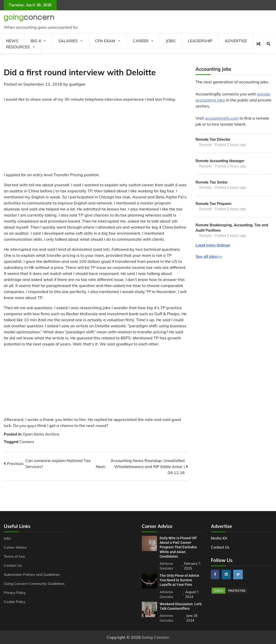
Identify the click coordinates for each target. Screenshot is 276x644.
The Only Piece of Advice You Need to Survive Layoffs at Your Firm (179, 580)
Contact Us (13, 565)
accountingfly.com (222, 118)
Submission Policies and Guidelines (32, 575)
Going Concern (155, 637)
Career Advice (15, 547)
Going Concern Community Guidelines (34, 584)
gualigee (77, 84)
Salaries (68, 41)
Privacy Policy (15, 593)
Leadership (200, 41)
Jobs (171, 41)
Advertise (236, 41)
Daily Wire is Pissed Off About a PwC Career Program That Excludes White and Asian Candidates (178, 547)
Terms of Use (14, 556)
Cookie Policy (14, 602)
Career (141, 41)
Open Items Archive (41, 434)
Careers (27, 442)
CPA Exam (105, 41)
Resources (18, 47)
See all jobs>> (209, 257)
